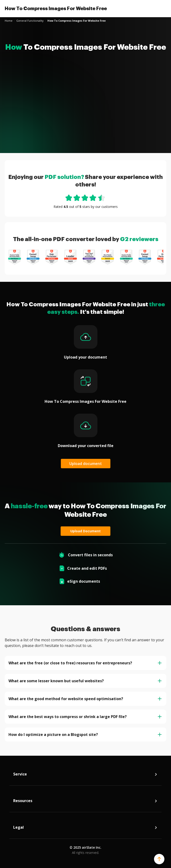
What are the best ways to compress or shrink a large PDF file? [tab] (85, 717)
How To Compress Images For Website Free (56, 8)
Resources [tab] (85, 802)
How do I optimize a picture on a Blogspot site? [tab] (85, 735)
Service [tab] (85, 775)
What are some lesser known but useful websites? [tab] (85, 681)
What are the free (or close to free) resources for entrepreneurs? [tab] (85, 663)
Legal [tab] (85, 828)
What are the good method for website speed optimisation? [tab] (85, 699)
